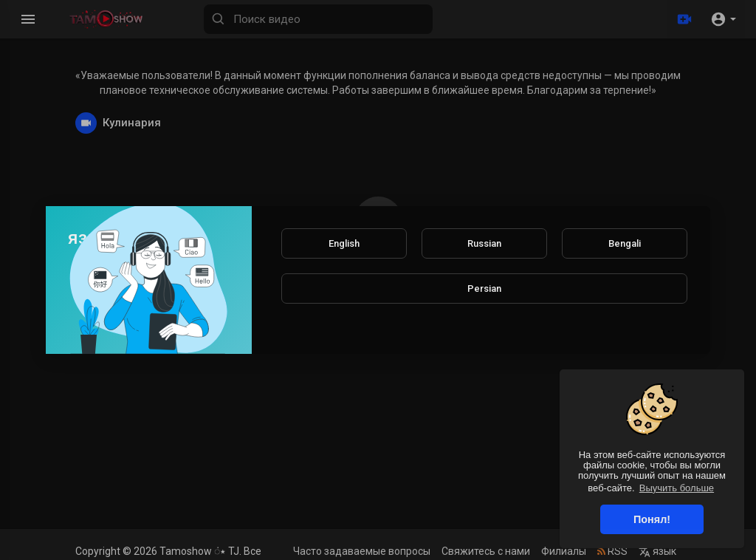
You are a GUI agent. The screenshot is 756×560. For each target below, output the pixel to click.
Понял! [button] (652, 519)
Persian (484, 288)
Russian (484, 243)
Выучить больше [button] (677, 488)
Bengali (625, 243)
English (344, 243)
